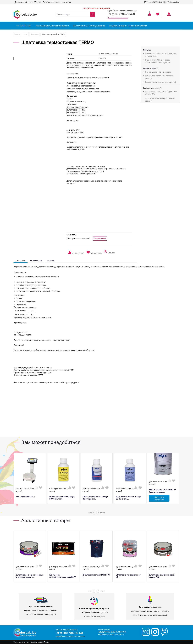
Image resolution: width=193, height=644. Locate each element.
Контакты (66, 2)
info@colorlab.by (172, 2)
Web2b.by (44, 642)
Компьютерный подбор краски (52, 26)
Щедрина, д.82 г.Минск (112, 632)
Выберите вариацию (159, 498)
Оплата (29, 2)
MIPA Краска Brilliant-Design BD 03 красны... (95, 498)
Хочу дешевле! (100, 238)
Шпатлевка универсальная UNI (128, 576)
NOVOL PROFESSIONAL (108, 54)
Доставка (19, 2)
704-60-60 (69, 633)
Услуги (38, 2)
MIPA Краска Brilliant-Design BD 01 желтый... (62, 498)
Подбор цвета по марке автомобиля (128, 26)
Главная (17, 34)
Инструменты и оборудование (89, 26)
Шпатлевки (35, 34)
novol (25, 34)
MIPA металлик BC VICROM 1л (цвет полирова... (163, 491)
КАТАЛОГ (24, 26)
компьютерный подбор (94, 616)
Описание (20, 260)
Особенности (36, 260)
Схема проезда (104, 629)
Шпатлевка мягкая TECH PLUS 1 (96, 576)
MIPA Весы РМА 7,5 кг (26, 497)
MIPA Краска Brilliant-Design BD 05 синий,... (128, 498)
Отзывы (51, 260)
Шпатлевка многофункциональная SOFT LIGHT (62, 577)
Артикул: (70, 59)
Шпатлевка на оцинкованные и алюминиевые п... (30, 576)
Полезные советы (51, 2)
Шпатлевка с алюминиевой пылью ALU (162, 576)
